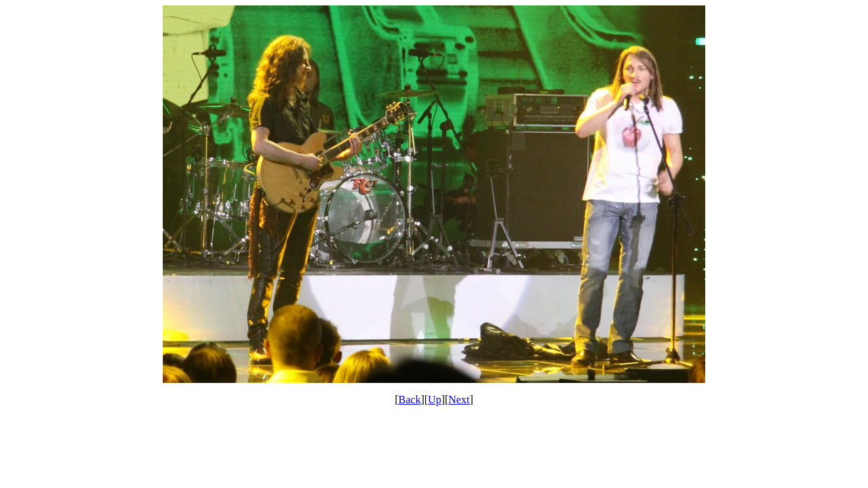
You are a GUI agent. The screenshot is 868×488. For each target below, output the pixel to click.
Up (435, 400)
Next (459, 400)
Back (410, 400)
